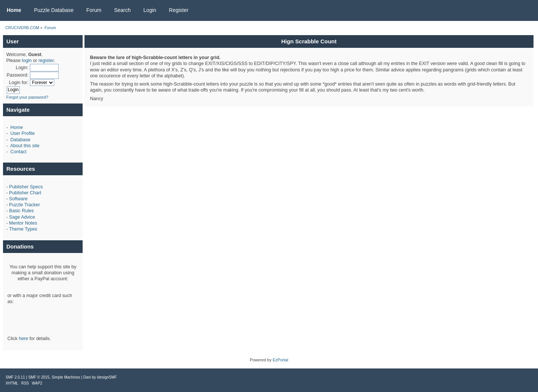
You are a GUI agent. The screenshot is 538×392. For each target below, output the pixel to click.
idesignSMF (107, 377)
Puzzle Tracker (24, 205)
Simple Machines (66, 377)
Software (18, 199)
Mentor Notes (23, 223)
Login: (22, 68)
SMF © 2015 (39, 377)
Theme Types (23, 229)
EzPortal (280, 360)
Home (17, 127)
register (46, 61)
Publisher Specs (26, 187)
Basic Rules (21, 211)
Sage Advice (22, 217)
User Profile (23, 133)
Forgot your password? (27, 97)
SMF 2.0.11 (15, 377)
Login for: (19, 83)
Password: (18, 75)
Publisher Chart (25, 193)
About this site (25, 146)
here (23, 339)
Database (20, 140)
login (27, 61)
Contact (19, 152)
